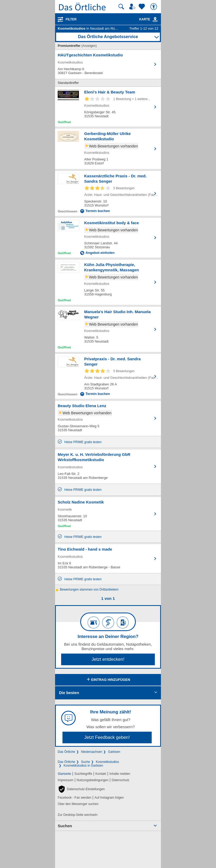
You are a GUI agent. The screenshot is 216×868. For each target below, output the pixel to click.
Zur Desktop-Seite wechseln (78, 815)
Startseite (64, 774)
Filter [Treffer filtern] (71, 19)
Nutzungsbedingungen (93, 780)
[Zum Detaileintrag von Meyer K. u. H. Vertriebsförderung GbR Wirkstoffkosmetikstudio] (108, 466)
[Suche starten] (121, 7)
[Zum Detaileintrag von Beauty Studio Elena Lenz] (108, 418)
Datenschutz (121, 780)
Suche (85, 762)
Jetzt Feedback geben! (107, 737)
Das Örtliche (66, 752)
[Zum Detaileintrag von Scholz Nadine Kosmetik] (108, 514)
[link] (155, 20)
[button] (81, 789)
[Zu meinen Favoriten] (142, 7)
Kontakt (101, 774)
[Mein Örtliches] (133, 7)
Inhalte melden (120, 774)
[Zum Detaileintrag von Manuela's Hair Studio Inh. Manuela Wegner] (108, 329)
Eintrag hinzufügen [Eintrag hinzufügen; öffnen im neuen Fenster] (108, 680)
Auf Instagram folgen (109, 798)
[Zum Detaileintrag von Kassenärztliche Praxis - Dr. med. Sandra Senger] (108, 193)
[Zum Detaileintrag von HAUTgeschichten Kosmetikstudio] (108, 64)
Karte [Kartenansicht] (149, 19)
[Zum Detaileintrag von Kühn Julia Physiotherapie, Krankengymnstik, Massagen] (108, 282)
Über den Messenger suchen (78, 804)
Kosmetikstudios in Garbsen (83, 766)
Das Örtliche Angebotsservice (108, 37)
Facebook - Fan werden (75, 798)
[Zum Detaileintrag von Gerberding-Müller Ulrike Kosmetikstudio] (108, 149)
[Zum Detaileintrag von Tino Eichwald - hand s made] (108, 559)
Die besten (69, 693)
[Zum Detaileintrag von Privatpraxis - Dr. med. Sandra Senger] (108, 376)
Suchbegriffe (83, 774)
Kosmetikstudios (107, 762)
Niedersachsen (92, 752)
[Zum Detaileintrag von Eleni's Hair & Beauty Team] (108, 107)
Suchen (65, 826)
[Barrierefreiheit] (154, 7)
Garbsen (114, 752)
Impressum (66, 780)
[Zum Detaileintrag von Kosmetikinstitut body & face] (108, 238)
